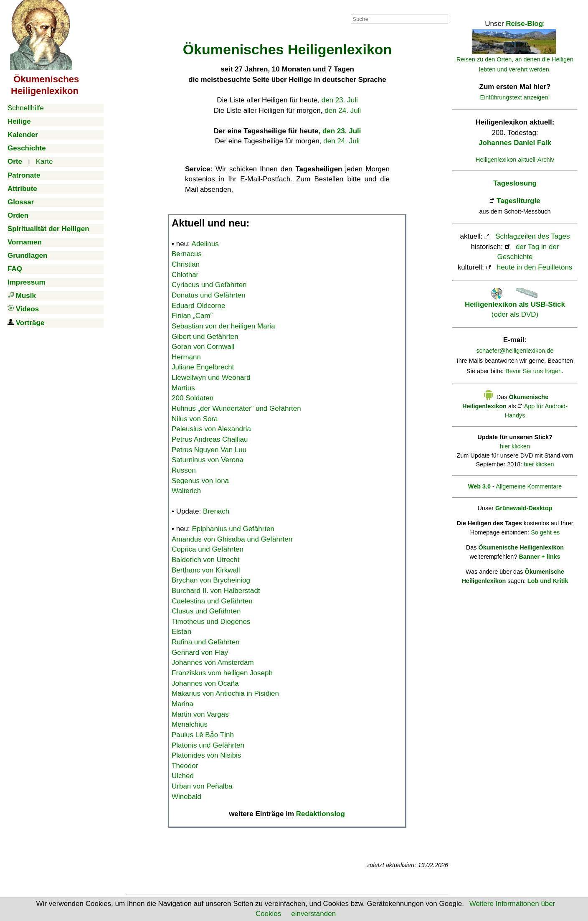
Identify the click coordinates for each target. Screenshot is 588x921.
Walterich (186, 491)
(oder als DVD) (515, 304)
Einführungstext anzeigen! (515, 97)
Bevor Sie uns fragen (534, 371)
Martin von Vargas (200, 714)
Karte (44, 162)
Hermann (186, 357)
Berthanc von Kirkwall (206, 570)
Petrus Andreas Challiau (210, 439)
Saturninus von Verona (208, 460)
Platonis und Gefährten (208, 745)
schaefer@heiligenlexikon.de (515, 351)
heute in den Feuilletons (535, 267)
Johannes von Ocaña (205, 683)
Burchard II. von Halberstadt (216, 591)
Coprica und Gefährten (208, 549)
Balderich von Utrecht (206, 560)
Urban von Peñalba (202, 786)
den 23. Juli (340, 100)
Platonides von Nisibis (206, 755)
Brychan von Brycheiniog (211, 580)
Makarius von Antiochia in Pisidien (225, 693)
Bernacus (187, 254)
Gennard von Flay (200, 653)
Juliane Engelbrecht (203, 367)
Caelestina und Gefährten (212, 601)
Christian (186, 264)
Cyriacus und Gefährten (209, 285)
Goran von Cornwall (203, 347)
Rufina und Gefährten (206, 642)
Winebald (186, 797)
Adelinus (205, 244)
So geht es (545, 532)
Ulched (183, 776)
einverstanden (313, 914)
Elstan (181, 632)
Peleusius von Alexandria (211, 429)
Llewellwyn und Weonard (211, 378)
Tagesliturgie (518, 201)
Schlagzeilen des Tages (532, 236)
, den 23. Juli (340, 131)
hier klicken (515, 446)
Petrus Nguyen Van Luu (209, 450)
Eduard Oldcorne (199, 306)
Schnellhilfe (26, 108)
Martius (183, 388)
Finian (192, 316)
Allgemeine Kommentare (529, 486)
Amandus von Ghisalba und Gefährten (232, 539)
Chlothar (185, 275)
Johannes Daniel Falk (515, 143)
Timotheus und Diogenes (211, 622)
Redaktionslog (321, 814)
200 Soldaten (193, 398)
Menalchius (190, 724)
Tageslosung (515, 183)
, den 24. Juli (340, 141)
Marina (182, 704)
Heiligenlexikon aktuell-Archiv (515, 160)
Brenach (216, 511)
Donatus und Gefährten (209, 295)
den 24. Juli (343, 111)
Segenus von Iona (200, 481)
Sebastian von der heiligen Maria (223, 326)
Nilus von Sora (195, 419)
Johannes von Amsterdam (213, 663)
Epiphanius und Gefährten (233, 529)
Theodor (185, 766)
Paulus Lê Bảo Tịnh (203, 735)
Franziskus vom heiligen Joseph (222, 673)
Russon (184, 470)
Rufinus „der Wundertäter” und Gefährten (236, 408)
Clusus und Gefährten (206, 611)
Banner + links (539, 557)
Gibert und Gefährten (205, 337)
